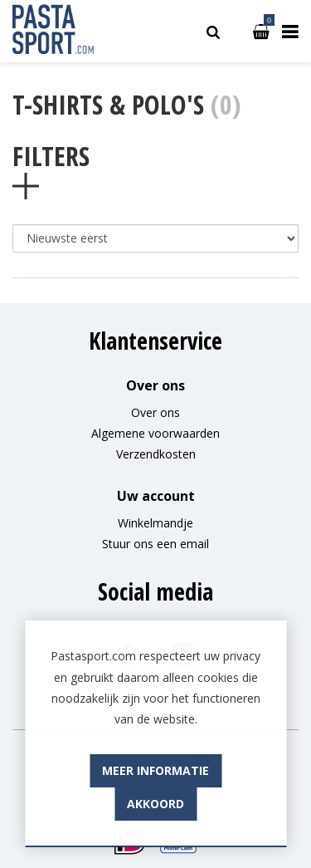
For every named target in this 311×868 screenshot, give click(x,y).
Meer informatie (155, 803)
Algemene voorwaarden (155, 433)
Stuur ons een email (155, 544)
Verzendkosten (156, 454)
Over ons (155, 412)
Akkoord (155, 836)
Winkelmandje (155, 523)
